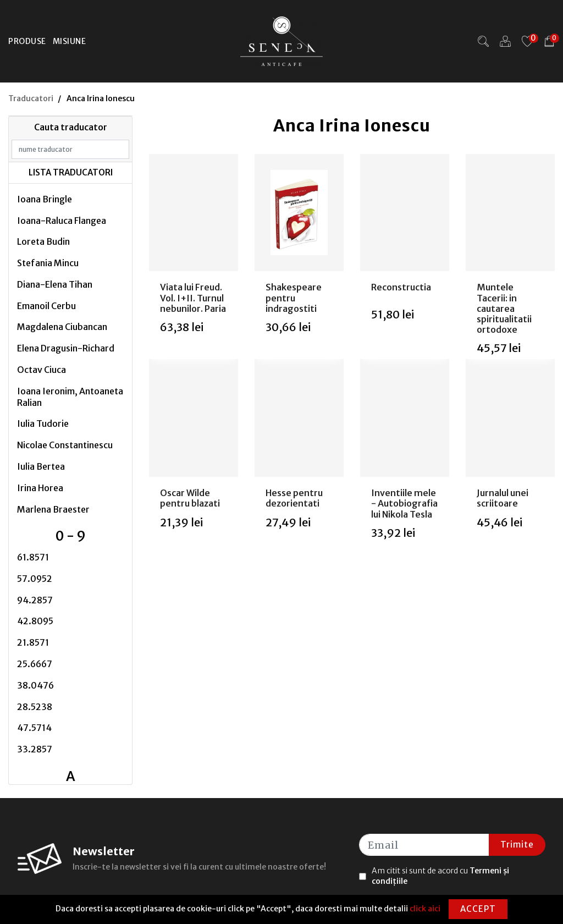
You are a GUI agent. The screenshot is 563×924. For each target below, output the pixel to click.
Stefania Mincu (48, 263)
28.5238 (35, 707)
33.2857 (35, 749)
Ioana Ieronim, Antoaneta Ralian (70, 397)
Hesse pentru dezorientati (294, 498)
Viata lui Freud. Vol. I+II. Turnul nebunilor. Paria (193, 298)
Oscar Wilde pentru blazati (190, 498)
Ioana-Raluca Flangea (62, 221)
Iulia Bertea (41, 466)
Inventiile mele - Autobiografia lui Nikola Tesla (404, 503)
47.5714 (34, 728)
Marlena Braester (53, 509)
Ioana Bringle (45, 199)
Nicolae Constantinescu (65, 445)
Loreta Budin (43, 241)
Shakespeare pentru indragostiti (294, 298)
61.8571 (33, 557)
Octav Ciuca (42, 370)
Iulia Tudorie (43, 424)
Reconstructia (401, 287)
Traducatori (31, 98)
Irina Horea (40, 488)
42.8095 (35, 621)
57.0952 (35, 579)
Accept (478, 909)
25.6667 (35, 664)
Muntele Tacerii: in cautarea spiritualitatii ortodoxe (504, 308)
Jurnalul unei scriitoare (503, 498)
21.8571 (33, 642)
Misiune (70, 41)
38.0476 (35, 685)
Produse (27, 41)
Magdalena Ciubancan (62, 327)
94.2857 (35, 600)
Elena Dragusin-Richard (66, 348)
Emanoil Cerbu (46, 306)
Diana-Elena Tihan (55, 284)
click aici (425, 909)
